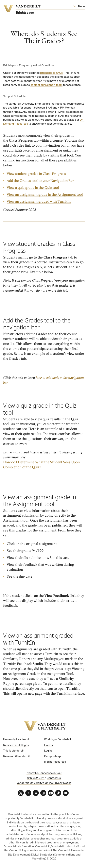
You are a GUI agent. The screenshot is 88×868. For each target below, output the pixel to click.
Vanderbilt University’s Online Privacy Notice (44, 783)
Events (48, 745)
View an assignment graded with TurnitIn (39, 201)
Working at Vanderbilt (58, 740)
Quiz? (36, 467)
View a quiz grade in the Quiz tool (33, 187)
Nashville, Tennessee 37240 (44, 773)
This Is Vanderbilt (14, 751)
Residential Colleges (16, 745)
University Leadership (17, 740)
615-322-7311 (36, 778)
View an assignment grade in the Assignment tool (45, 194)
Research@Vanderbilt (17, 756)
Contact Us (54, 778)
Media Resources (55, 762)
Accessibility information (19, 847)
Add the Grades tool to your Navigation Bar (40, 181)
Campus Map (52, 756)
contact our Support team (46, 85)
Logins (48, 751)
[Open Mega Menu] (79, 7)
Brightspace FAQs (51, 73)
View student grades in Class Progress (36, 174)
